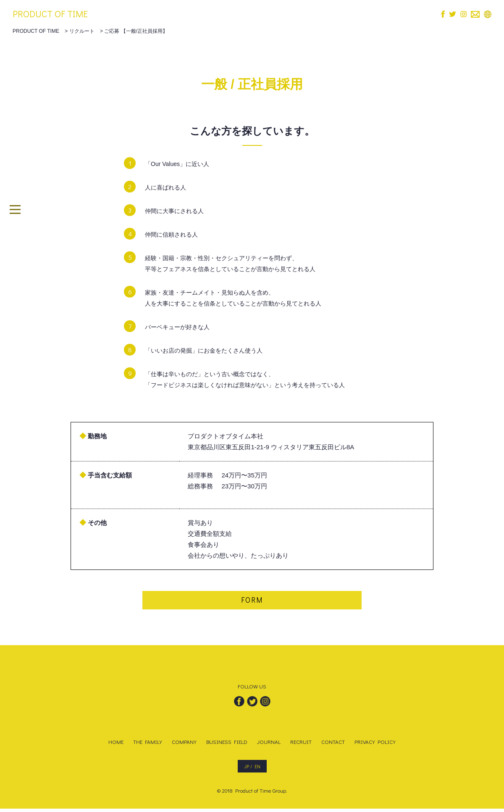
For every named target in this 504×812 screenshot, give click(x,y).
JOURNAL (269, 745)
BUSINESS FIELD (227, 745)
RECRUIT (301, 745)
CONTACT (333, 745)
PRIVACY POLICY (375, 745)
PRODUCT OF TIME (50, 14)
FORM (252, 602)
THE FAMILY (148, 745)
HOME (116, 745)
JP (247, 770)
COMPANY (184, 745)
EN (257, 770)
